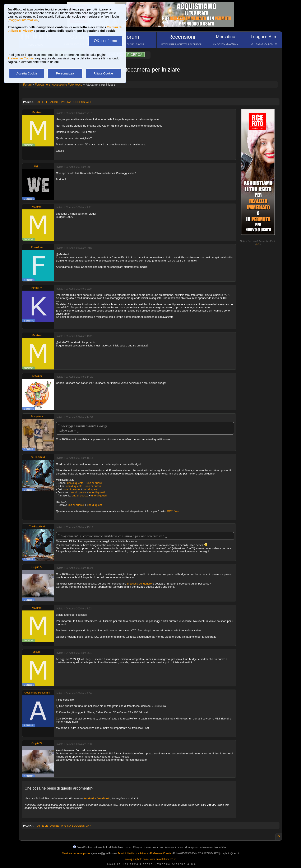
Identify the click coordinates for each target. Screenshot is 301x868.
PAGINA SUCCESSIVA (76, 102)
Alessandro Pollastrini (37, 693)
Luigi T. (37, 166)
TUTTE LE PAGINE (47, 102)
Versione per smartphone (76, 853)
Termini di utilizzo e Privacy (133, 853)
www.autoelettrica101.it (163, 859)
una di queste (75, 483)
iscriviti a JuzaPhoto (97, 798)
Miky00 (37, 652)
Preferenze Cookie (20, 58)
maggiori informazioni (24, 20)
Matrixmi (37, 112)
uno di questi (94, 483)
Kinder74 (37, 288)
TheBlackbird (37, 457)
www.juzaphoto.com (137, 859)
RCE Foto (173, 511)
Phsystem (37, 416)
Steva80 (37, 376)
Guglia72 (37, 567)
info (258, 244)
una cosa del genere (139, 584)
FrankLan (37, 247)
